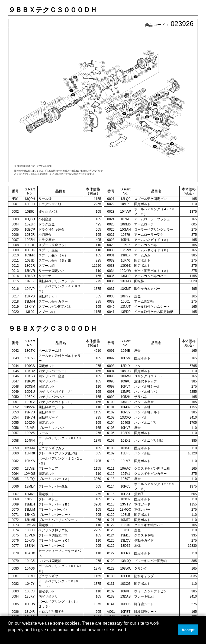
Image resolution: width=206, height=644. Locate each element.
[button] (9, 637)
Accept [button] (188, 630)
